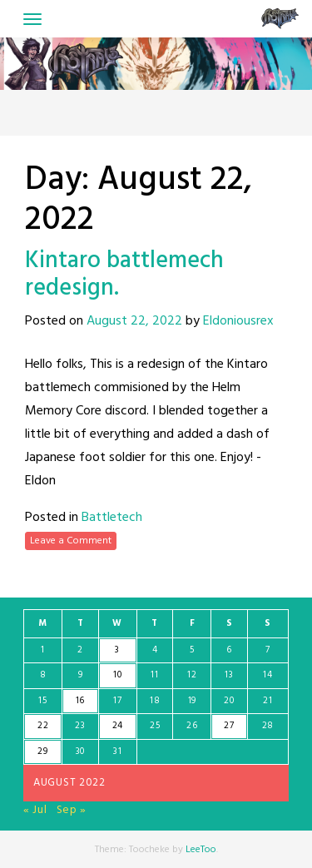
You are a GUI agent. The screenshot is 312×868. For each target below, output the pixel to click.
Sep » (72, 810)
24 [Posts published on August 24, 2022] (118, 726)
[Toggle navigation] (32, 19)
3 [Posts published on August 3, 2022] (117, 650)
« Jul (35, 810)
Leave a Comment (71, 541)
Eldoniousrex (238, 321)
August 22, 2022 (134, 321)
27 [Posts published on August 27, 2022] (229, 726)
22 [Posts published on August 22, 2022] (43, 726)
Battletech (112, 518)
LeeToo (201, 850)
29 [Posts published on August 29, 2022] (42, 751)
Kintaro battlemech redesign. (124, 275)
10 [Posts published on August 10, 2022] (117, 675)
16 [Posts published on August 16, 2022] (80, 701)
